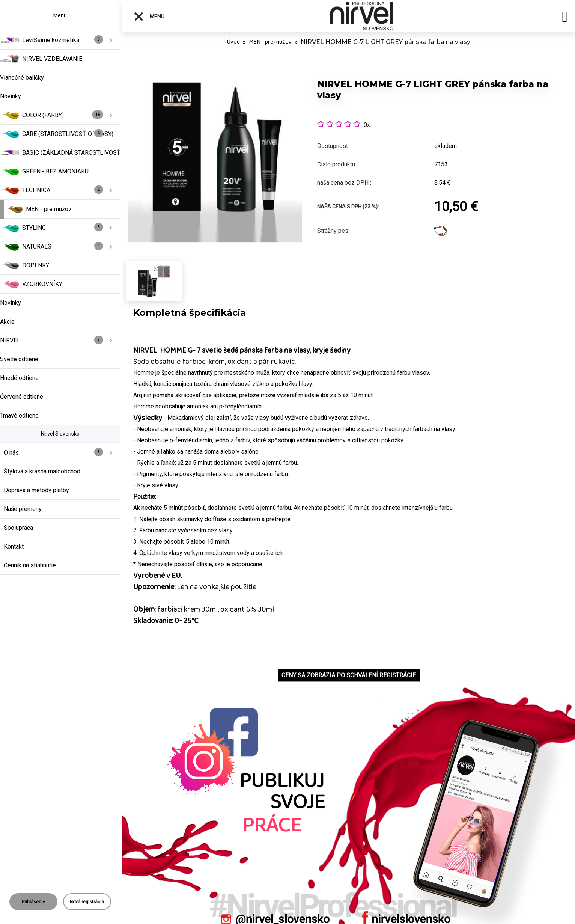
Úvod (233, 42)
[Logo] (362, 16)
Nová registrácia (87, 902)
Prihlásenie (33, 902)
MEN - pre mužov (271, 42)
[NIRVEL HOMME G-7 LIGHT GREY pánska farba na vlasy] (215, 67)
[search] (565, 18)
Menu (149, 17)
